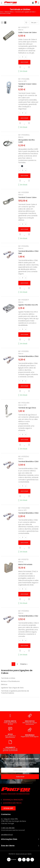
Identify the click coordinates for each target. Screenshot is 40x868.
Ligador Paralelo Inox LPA (28, 305)
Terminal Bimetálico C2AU (28, 461)
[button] (8, 808)
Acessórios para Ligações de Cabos (17, 672)
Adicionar (24, 62)
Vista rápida (20, 67)
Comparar (29, 67)
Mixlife (29, 854)
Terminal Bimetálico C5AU (28, 356)
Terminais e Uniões (8, 678)
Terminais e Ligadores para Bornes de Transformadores (15, 692)
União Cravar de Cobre (27, 32)
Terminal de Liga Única (27, 408)
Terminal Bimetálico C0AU (28, 513)
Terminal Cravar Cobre (27, 197)
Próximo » (24, 664)
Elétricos (4, 684)
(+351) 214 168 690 (8, 828)
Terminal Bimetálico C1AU (28, 616)
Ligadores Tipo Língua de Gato (12, 688)
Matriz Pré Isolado (25, 564)
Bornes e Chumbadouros (10, 681)
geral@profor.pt (7, 835)
